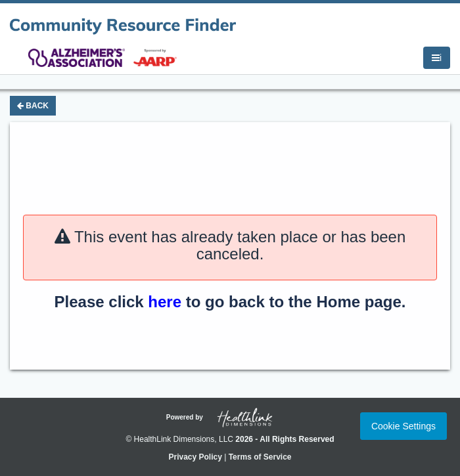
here (165, 302)
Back (33, 106)
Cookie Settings (403, 426)
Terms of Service (260, 457)
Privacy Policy (195, 457)
